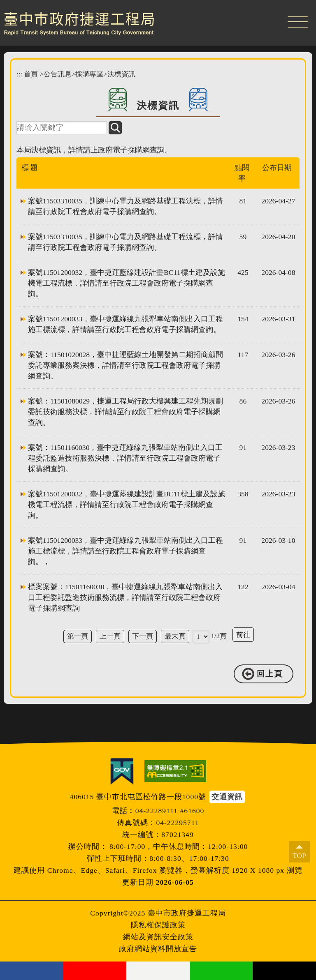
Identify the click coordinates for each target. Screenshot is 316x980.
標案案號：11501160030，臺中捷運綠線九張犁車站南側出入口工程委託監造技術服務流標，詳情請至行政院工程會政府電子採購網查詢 (125, 597)
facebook (32, 971)
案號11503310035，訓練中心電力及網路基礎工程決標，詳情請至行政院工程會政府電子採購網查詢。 (125, 206)
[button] (297, 21)
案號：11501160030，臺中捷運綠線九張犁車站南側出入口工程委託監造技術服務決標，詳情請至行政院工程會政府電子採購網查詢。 (125, 458)
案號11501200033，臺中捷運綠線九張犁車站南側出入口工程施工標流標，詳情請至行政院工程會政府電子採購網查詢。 (125, 324)
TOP (299, 855)
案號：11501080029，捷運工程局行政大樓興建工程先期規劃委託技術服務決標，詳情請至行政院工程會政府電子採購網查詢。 (125, 412)
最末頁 (175, 636)
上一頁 (110, 636)
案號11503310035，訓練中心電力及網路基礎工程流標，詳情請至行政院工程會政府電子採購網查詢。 (125, 242)
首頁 (31, 74)
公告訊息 (58, 74)
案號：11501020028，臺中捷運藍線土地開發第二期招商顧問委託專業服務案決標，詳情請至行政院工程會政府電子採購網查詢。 (125, 365)
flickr (158, 971)
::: (19, 74)
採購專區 (89, 74)
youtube (95, 971)
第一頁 (78, 636)
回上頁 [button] (270, 674)
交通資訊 (227, 797)
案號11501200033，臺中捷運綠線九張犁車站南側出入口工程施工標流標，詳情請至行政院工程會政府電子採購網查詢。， (125, 551)
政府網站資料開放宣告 (158, 949)
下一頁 (143, 636)
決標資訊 (121, 74)
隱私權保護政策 (158, 925)
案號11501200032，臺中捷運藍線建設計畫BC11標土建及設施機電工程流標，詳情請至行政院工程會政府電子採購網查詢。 (127, 283)
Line (221, 971)
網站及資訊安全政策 (158, 937)
